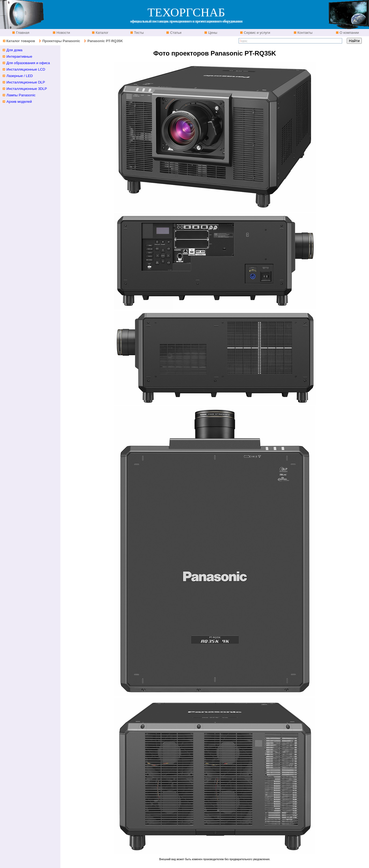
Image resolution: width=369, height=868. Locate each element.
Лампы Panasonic (21, 95)
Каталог (102, 33)
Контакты (305, 33)
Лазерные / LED (20, 76)
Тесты (138, 33)
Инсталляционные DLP (26, 82)
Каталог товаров (21, 41)
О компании (349, 33)
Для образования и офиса (28, 63)
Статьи (175, 33)
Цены (212, 33)
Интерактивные (19, 56)
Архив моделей (19, 102)
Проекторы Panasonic (61, 41)
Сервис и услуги (257, 33)
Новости (63, 33)
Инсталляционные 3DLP (27, 89)
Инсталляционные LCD (26, 69)
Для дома (14, 50)
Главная (22, 33)
